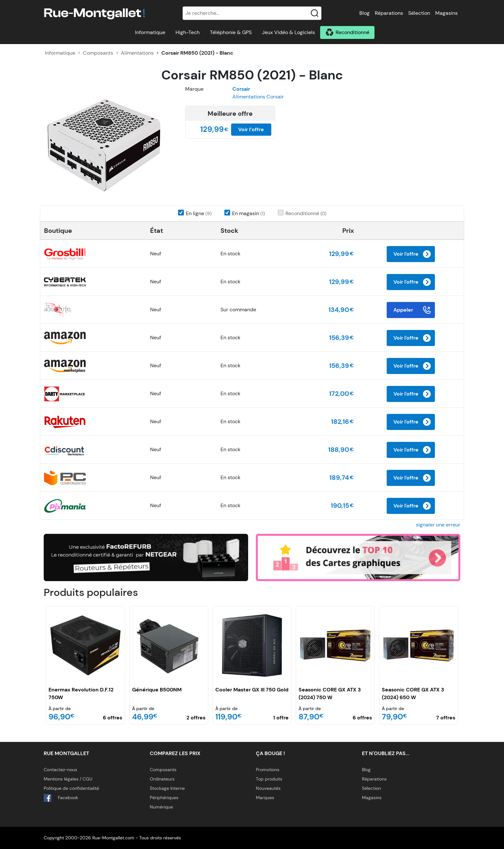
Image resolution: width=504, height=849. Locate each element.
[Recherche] (252, 13)
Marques (265, 798)
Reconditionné (352, 32)
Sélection (419, 13)
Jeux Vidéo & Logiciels (288, 32)
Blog (364, 13)
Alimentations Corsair (258, 97)
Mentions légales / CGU (68, 779)
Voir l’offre (251, 129)
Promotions (268, 770)
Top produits (269, 779)
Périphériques (164, 798)
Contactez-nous (60, 770)
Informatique (150, 32)
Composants (98, 53)
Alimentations (137, 53)
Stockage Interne (167, 788)
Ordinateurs (162, 779)
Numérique (161, 807)
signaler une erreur (438, 525)
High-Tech (188, 32)
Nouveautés (268, 788)
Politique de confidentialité (71, 788)
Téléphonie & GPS (231, 32)
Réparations (389, 13)
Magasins (446, 13)
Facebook (61, 798)
